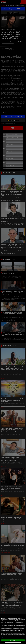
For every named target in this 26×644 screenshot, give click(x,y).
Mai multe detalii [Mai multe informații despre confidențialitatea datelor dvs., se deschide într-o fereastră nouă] (14, 622)
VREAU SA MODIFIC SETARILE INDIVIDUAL (13, 642)
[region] (13, 629)
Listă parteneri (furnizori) (5, 638)
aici (12, 626)
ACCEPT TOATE (13, 640)
